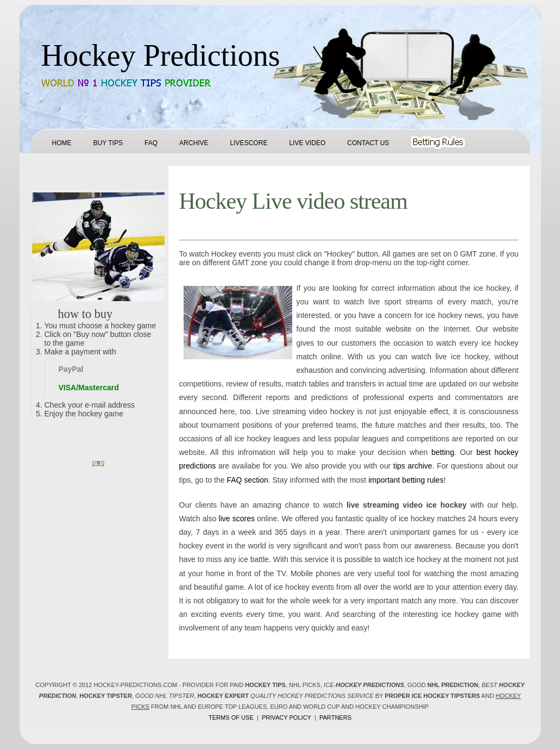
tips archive (413, 466)
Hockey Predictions (161, 55)
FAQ (151, 143)
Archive (194, 143)
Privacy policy (287, 717)
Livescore (249, 143)
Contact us (368, 143)
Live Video (307, 143)
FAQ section (247, 480)
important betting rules (406, 480)
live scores (237, 519)
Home (62, 143)
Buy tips (108, 143)
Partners (335, 717)
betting (443, 452)
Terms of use (231, 717)
